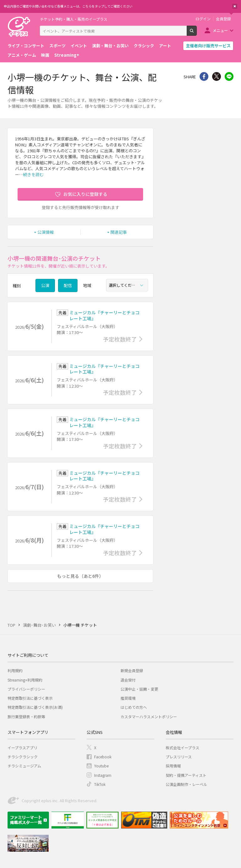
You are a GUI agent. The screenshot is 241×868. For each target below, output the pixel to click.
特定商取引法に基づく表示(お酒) (35, 707)
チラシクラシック (23, 757)
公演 (45, 285)
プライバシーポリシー (26, 689)
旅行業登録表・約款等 (26, 716)
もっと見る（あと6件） (80, 576)
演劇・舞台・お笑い (110, 46)
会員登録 (223, 19)
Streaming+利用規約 (25, 680)
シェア (204, 76)
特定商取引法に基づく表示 (30, 698)
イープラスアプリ (22, 748)
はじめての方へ (134, 707)
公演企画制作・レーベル (186, 784)
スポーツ (57, 46)
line (229, 76)
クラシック (144, 46)
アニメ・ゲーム (22, 55)
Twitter (217, 76)
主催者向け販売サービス (208, 46)
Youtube (101, 766)
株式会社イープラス (182, 748)
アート (165, 46)
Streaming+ (67, 55)
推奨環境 (128, 698)
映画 (45, 55)
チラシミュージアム (24, 766)
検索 (197, 33)
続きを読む (33, 174)
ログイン (203, 19)
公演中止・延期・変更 (139, 689)
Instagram (103, 775)
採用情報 (173, 766)
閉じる (235, 6)
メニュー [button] (220, 30)
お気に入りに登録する (85, 194)
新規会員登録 (132, 670)
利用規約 (15, 670)
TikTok (100, 784)
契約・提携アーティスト (186, 775)
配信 (68, 285)
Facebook (103, 757)
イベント (79, 46)
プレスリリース (179, 757)
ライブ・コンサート (26, 46)
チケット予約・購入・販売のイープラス (74, 19)
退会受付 (128, 680)
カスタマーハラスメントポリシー (149, 716)
